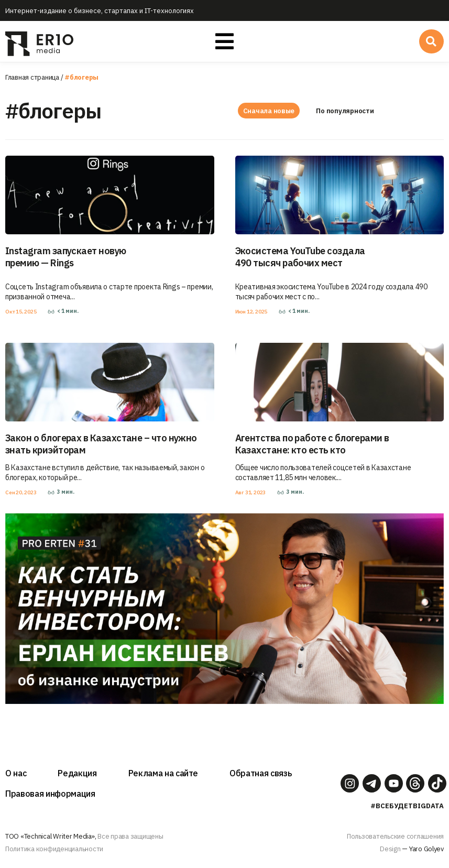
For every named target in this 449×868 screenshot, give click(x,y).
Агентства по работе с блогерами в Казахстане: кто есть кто (312, 444)
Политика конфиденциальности (54, 849)
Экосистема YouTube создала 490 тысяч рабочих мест (300, 257)
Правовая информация (50, 794)
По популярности (346, 111)
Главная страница (32, 77)
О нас (16, 773)
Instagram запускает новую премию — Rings (66, 257)
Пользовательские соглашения (395, 836)
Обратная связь (260, 773)
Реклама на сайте (163, 773)
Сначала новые (269, 111)
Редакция (77, 773)
